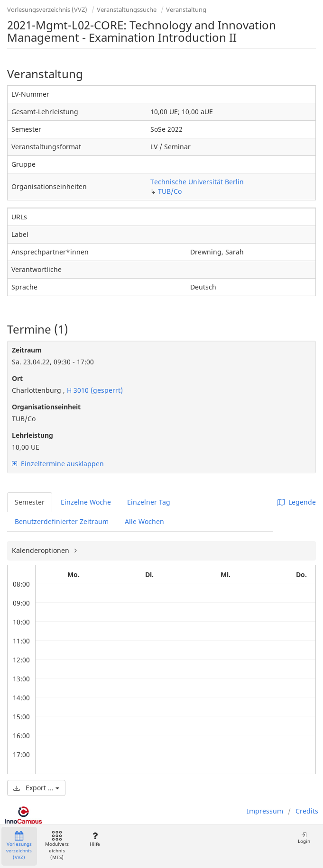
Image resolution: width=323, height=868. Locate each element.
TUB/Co (170, 191)
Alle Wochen (144, 521)
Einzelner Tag (149, 502)
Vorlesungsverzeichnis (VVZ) (47, 9)
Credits (307, 811)
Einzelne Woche (86, 502)
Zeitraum (27, 350)
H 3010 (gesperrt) (94, 390)
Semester (30, 502)
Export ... (36, 788)
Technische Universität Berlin (197, 182)
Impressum (265, 811)
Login (304, 838)
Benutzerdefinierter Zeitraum (62, 521)
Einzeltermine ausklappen (58, 464)
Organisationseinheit (46, 407)
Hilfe (95, 839)
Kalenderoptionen (42, 550)
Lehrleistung (32, 435)
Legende (296, 502)
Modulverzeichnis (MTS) (57, 846)
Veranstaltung (186, 9)
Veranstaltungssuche (127, 9)
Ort (17, 378)
